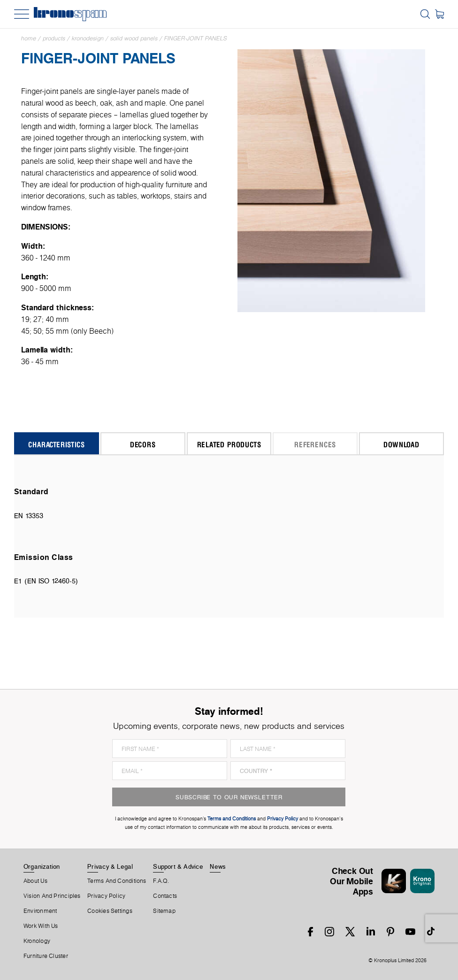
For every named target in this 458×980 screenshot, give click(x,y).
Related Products (229, 444)
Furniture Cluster (46, 956)
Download (401, 444)
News (218, 866)
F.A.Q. (161, 881)
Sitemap (164, 911)
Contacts (165, 896)
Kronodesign (88, 38)
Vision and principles (52, 896)
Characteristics (56, 444)
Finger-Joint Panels (196, 38)
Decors (143, 444)
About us (35, 881)
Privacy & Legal (110, 866)
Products (54, 38)
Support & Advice (178, 866)
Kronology (37, 941)
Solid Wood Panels (134, 38)
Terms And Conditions (117, 881)
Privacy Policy (106, 896)
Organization (42, 866)
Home (29, 38)
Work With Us (41, 926)
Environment (40, 911)
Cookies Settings (110, 911)
